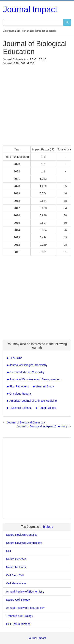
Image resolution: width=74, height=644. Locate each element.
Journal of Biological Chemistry (28, 365)
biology (48, 527)
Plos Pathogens (19, 386)
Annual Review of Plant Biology (25, 608)
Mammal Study (45, 386)
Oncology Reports (21, 394)
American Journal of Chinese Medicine (33, 401)
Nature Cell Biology (18, 600)
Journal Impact (30, 9)
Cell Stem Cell (15, 575)
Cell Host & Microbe (18, 624)
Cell (8, 551)
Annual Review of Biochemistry (25, 592)
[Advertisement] (37, 104)
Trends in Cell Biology (20, 616)
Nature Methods (16, 567)
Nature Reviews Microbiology (24, 543)
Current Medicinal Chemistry (27, 372)
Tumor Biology (47, 408)
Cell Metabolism (16, 583)
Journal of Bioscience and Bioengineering (35, 379)
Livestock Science (21, 408)
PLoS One (16, 358)
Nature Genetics (16, 559)
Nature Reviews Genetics (22, 535)
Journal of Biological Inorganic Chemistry (42, 426)
